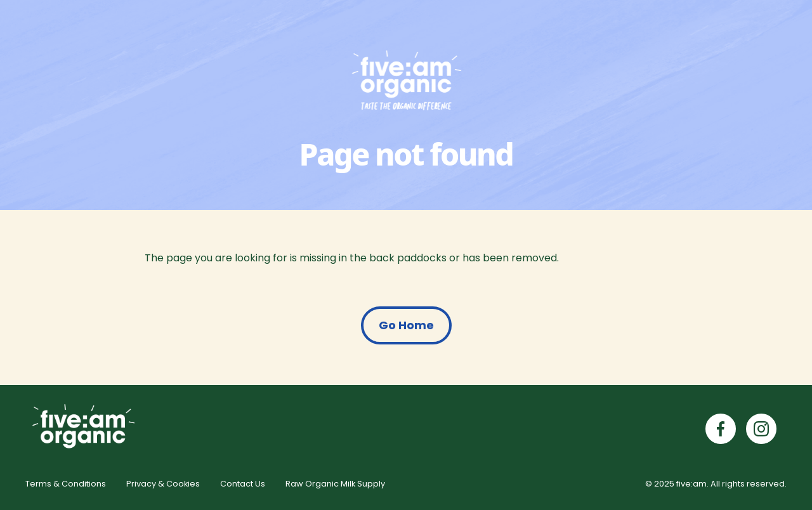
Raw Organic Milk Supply (335, 484)
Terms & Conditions (66, 484)
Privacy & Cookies (163, 484)
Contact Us (243, 484)
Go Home (406, 325)
